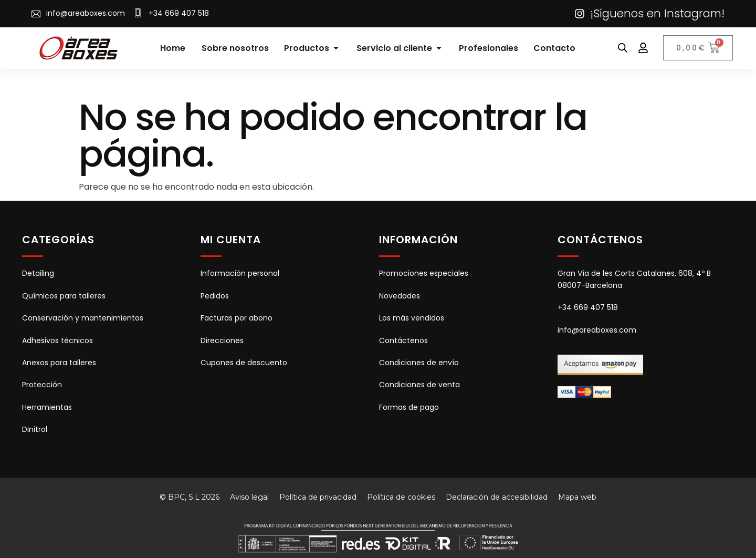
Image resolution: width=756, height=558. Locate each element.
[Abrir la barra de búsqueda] (623, 48)
